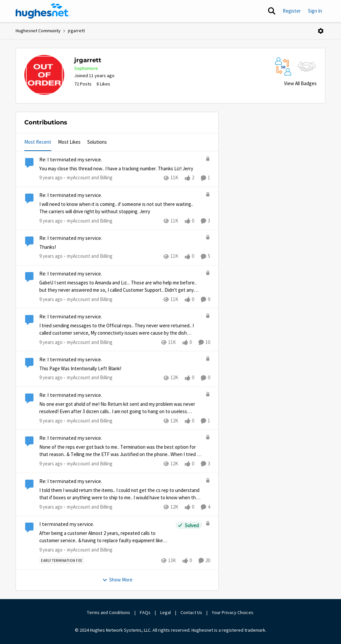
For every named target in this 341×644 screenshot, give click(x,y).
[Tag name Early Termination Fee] (62, 561)
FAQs (145, 612)
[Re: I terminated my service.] (121, 169)
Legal (166, 612)
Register (292, 11)
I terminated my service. (67, 524)
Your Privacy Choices (233, 612)
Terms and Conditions (109, 612)
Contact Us (191, 612)
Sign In (315, 11)
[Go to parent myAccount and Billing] (88, 178)
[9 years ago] (51, 178)
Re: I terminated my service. (71, 160)
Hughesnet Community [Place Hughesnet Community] (38, 31)
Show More (117, 580)
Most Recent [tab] (38, 142)
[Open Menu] (321, 31)
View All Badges (300, 83)
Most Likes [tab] (69, 142)
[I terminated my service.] (106, 537)
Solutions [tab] (97, 142)
